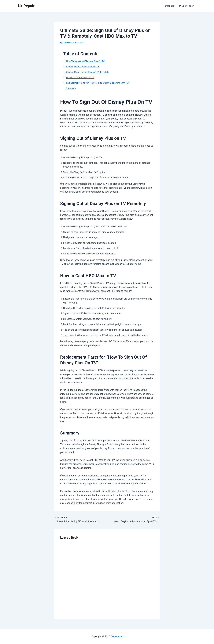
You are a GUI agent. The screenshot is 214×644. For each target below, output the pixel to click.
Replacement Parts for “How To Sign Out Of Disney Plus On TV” (99, 83)
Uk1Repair (117, 636)
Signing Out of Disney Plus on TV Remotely (89, 72)
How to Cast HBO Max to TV (81, 77)
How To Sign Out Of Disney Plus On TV (86, 61)
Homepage (169, 6)
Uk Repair (26, 6)
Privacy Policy (187, 6)
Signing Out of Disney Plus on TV (83, 67)
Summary (71, 88)
